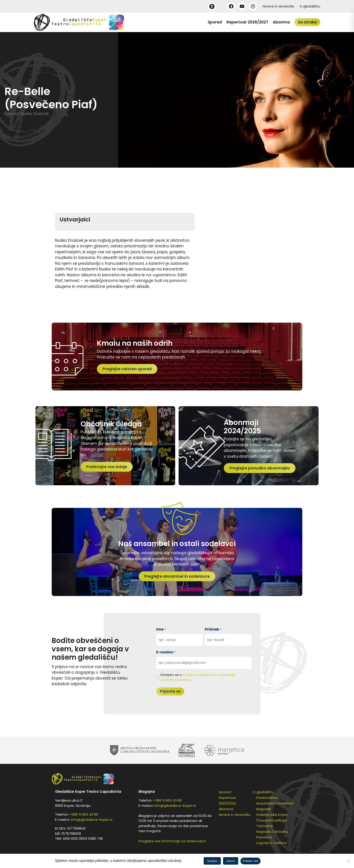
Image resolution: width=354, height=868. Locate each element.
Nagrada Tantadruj (272, 832)
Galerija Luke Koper (272, 815)
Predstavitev (267, 798)
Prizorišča (264, 837)
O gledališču (310, 6)
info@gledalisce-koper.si (92, 820)
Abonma (281, 22)
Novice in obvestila (278, 6)
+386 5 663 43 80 (84, 814)
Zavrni (231, 861)
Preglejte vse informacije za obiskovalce (172, 841)
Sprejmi (212, 861)
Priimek (213, 629)
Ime (161, 629)
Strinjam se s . (198, 677)
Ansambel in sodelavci (275, 803)
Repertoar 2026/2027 (247, 22)
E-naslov (166, 652)
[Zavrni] (348, 861)
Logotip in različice (272, 843)
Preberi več (250, 861)
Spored (215, 22)
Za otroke (307, 22)
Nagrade (264, 809)
